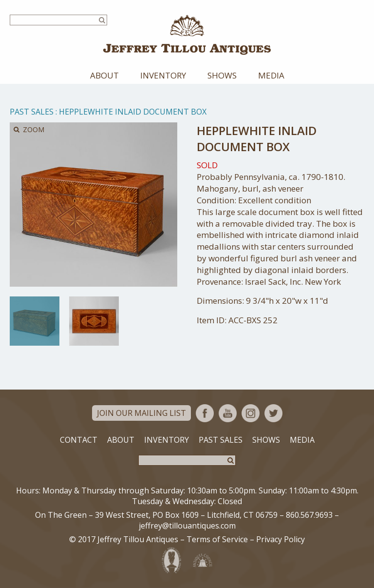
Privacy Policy (280, 539)
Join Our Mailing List (141, 413)
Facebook (205, 413)
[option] (35, 321)
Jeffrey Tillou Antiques (187, 35)
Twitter (273, 413)
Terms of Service (217, 539)
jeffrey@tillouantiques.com (187, 526)
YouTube (228, 413)
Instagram (251, 413)
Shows (222, 75)
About (104, 75)
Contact (79, 440)
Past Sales (32, 112)
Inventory (163, 75)
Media (271, 75)
